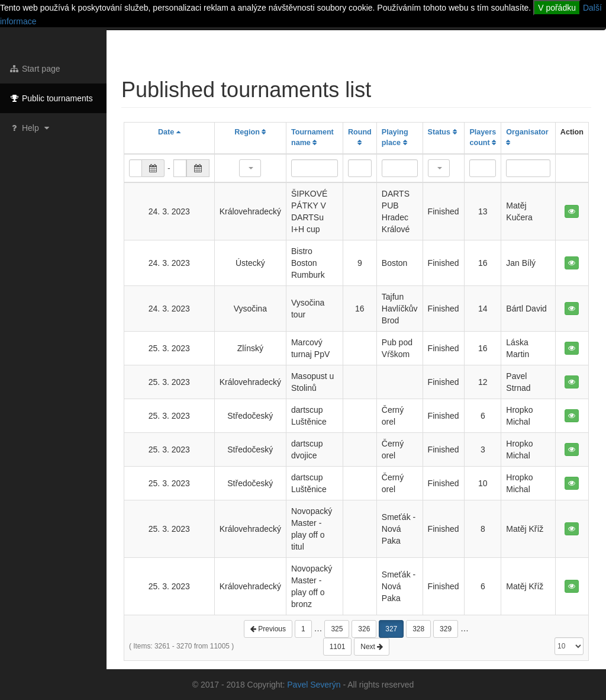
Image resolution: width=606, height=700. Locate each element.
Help (30, 128)
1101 (338, 647)
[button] (250, 168)
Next (372, 647)
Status (442, 132)
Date (169, 132)
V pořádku (557, 8)
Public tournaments (51, 98)
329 (446, 629)
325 (337, 629)
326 (364, 629)
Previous (268, 629)
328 (418, 629)
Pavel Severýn (314, 685)
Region (250, 132)
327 (391, 629)
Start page (35, 69)
